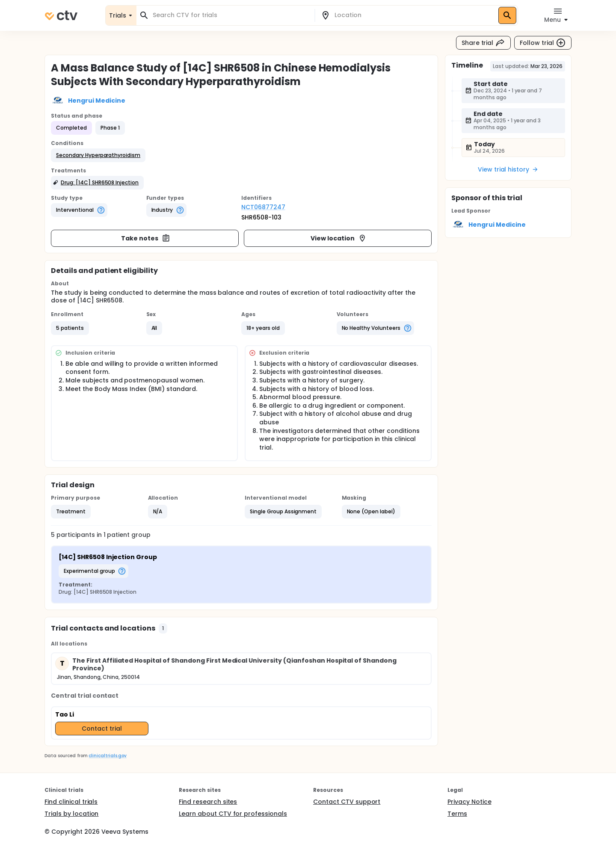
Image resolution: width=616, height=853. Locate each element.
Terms (457, 814)
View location (339, 238)
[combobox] (231, 15)
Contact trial (102, 729)
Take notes (146, 238)
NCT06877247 (263, 207)
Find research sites (208, 802)
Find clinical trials (71, 802)
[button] (98, 155)
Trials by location (71, 814)
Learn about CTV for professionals (233, 814)
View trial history (508, 169)
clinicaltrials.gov (107, 756)
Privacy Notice (469, 802)
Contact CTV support (347, 802)
